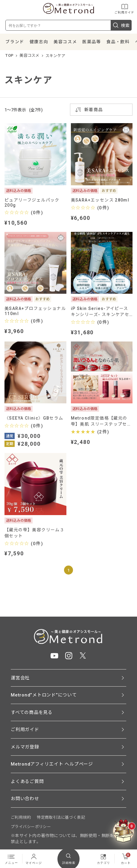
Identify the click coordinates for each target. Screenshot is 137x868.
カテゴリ (103, 859)
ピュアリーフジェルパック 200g (34, 203)
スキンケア (55, 56)
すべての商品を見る (32, 712)
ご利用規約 (21, 817)
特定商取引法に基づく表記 (61, 817)
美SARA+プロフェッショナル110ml (35, 311)
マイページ (34, 859)
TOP (9, 55)
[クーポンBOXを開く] (124, 831)
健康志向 (39, 42)
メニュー (11, 859)
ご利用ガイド (124, 9)
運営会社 (20, 678)
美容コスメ (65, 42)
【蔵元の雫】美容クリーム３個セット (34, 533)
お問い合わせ (25, 799)
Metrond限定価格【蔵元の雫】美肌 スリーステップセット (101, 421)
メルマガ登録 (25, 747)
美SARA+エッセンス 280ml (100, 200)
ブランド (15, 42)
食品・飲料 (118, 42)
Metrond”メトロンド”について (44, 695)
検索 (121, 25)
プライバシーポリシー (31, 827)
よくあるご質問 (27, 782)
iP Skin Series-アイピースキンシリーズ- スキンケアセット (100, 312)
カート (126, 859)
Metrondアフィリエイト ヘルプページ (52, 764)
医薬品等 (92, 42)
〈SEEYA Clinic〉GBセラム (34, 418)
